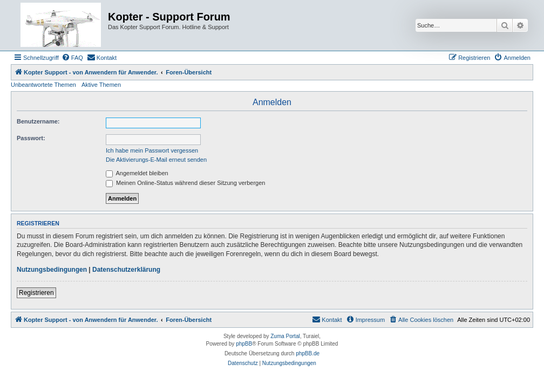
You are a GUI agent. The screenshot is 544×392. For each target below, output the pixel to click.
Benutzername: (38, 121)
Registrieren (36, 293)
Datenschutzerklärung (126, 270)
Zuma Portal (285, 336)
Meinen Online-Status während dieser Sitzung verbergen (185, 183)
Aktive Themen (101, 85)
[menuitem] (72, 58)
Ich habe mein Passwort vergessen (152, 150)
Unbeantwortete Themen (43, 85)
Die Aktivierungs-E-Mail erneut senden (156, 160)
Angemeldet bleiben (137, 173)
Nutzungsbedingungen (52, 270)
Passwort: (31, 138)
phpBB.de (308, 353)
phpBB (244, 344)
